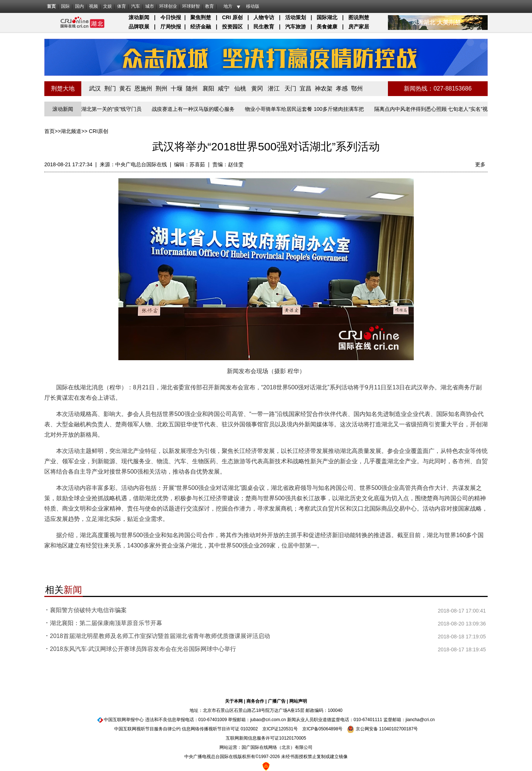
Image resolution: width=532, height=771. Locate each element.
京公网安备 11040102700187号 (382, 729)
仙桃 (240, 88)
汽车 (136, 6)
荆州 (161, 88)
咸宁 (224, 88)
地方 (228, 6)
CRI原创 (99, 131)
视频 (93, 6)
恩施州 (143, 88)
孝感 (342, 88)
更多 (480, 164)
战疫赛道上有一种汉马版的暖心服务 (194, 109)
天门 (290, 88)
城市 (150, 6)
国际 (65, 6)
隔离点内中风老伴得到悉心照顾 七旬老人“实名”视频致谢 (440, 109)
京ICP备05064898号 (322, 729)
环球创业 (168, 6)
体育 (122, 6)
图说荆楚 (359, 17)
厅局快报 (171, 27)
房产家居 (359, 27)
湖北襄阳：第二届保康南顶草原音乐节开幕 (106, 623)
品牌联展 (139, 27)
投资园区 (232, 27)
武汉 (95, 88)
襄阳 (208, 88)
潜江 (274, 88)
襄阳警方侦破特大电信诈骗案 (88, 610)
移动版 (253, 6)
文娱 (108, 6)
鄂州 (357, 88)
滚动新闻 (139, 17)
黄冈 (257, 88)
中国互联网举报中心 (124, 720)
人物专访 (264, 17)
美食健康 (327, 27)
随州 (192, 88)
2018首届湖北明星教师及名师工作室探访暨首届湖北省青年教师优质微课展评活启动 (160, 636)
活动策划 (296, 17)
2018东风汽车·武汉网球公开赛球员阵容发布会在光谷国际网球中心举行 (143, 649)
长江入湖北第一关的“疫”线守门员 (105, 109)
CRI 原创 (232, 17)
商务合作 (255, 701)
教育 (209, 6)
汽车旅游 (296, 27)
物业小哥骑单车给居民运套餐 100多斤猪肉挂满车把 (305, 109)
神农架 (324, 88)
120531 (286, 729)
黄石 (125, 88)
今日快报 (171, 17)
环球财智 (191, 6)
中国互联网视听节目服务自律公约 (147, 729)
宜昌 (306, 88)
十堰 (177, 88)
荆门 (110, 88)
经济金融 (201, 27)
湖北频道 (71, 131)
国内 (79, 6)
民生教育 (264, 27)
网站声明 (298, 701)
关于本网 (234, 701)
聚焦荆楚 (201, 17)
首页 (51, 6)
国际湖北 (327, 17)
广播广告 (277, 701)
